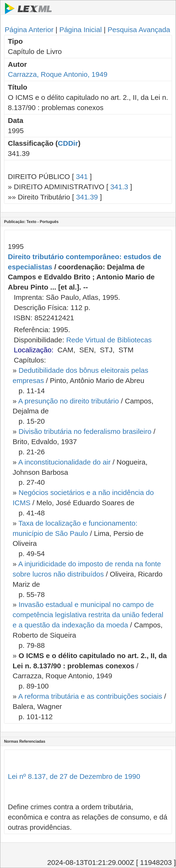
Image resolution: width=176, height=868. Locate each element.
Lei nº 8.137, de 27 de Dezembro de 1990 (74, 776)
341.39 (87, 197)
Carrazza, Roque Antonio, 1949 (58, 74)
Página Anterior (29, 30)
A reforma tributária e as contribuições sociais (90, 696)
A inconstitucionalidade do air (64, 462)
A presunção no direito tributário (68, 401)
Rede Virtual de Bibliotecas (109, 340)
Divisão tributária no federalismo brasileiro (85, 431)
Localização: (34, 350)
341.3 (119, 187)
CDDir (68, 143)
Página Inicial (80, 30)
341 (82, 177)
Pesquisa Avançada (139, 30)
